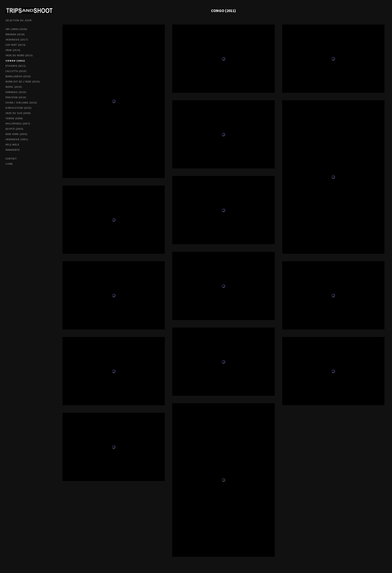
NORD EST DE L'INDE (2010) (23, 82)
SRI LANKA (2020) (16, 29)
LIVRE (9, 164)
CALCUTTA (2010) (16, 71)
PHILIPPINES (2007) (18, 124)
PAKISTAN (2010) (16, 97)
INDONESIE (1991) (17, 139)
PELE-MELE (12, 145)
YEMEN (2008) (14, 118)
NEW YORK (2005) (16, 134)
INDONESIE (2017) (17, 40)
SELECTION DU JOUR (18, 20)
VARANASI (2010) (16, 92)
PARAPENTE (13, 150)
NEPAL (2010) (14, 87)
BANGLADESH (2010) (18, 76)
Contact (11, 159)
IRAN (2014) (13, 50)
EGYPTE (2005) (14, 129)
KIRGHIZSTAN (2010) (19, 108)
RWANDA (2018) (15, 34)
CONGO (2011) (15, 61)
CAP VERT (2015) (16, 45)
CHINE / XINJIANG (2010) (21, 103)
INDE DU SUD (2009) (18, 113)
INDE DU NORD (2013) (19, 55)
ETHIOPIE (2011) (16, 66)
